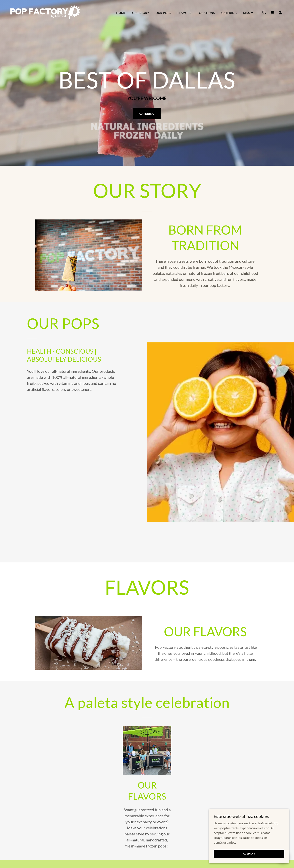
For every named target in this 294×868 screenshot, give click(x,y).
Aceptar (249, 854)
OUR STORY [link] (141, 13)
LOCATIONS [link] (206, 13)
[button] (249, 13)
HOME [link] (121, 13)
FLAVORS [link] (184, 13)
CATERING (147, 114)
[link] (45, 12)
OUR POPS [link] (163, 13)
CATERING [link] (229, 13)
